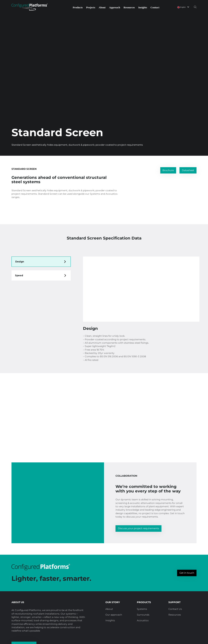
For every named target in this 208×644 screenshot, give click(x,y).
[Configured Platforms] (30, 7)
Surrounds (143, 615)
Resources (129, 7)
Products (78, 7)
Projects (91, 7)
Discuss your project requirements (138, 528)
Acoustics (143, 620)
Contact (155, 7)
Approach (114, 7)
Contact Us (175, 609)
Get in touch (187, 573)
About (102, 7)
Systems (142, 609)
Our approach (114, 615)
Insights (143, 7)
